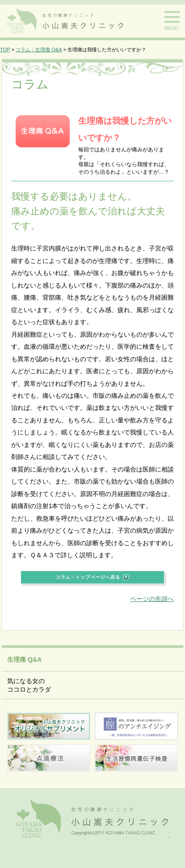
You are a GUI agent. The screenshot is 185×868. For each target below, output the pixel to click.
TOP (5, 50)
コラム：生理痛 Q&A (39, 50)
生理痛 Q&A (24, 659)
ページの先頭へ (152, 599)
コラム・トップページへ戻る (88, 577)
